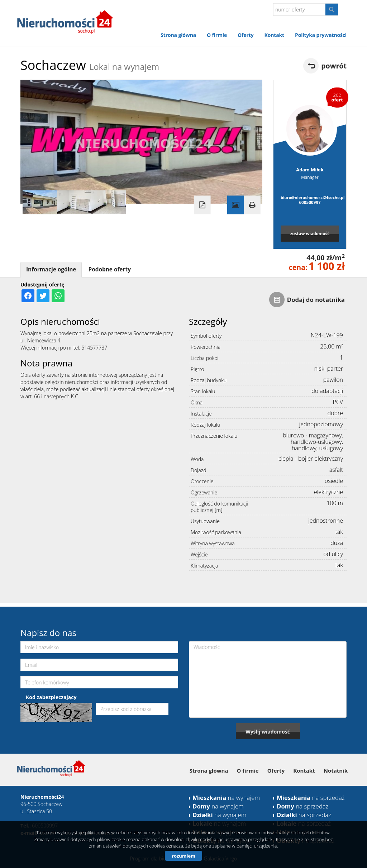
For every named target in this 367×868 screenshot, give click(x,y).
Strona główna (178, 35)
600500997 (310, 202)
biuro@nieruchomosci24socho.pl (310, 197)
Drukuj (252, 205)
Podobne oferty (109, 269)
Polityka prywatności (321, 35)
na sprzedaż (311, 798)
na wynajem (226, 798)
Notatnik (336, 770)
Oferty (246, 35)
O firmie (217, 35)
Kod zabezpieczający (51, 697)
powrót (334, 66)
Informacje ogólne (51, 269)
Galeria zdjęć (235, 205)
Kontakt (274, 35)
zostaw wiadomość (310, 233)
